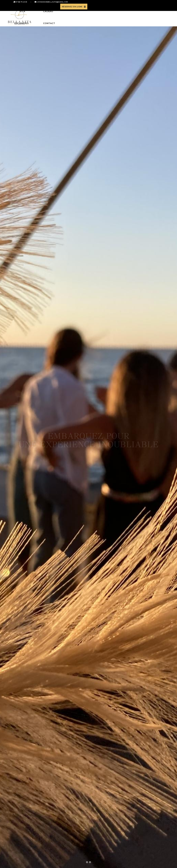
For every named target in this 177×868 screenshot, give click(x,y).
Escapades (70, 16)
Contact (144, 16)
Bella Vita (49, 16)
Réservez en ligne (151, 4)
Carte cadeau (122, 16)
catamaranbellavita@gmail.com (45, 4)
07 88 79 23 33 (18, 4)
